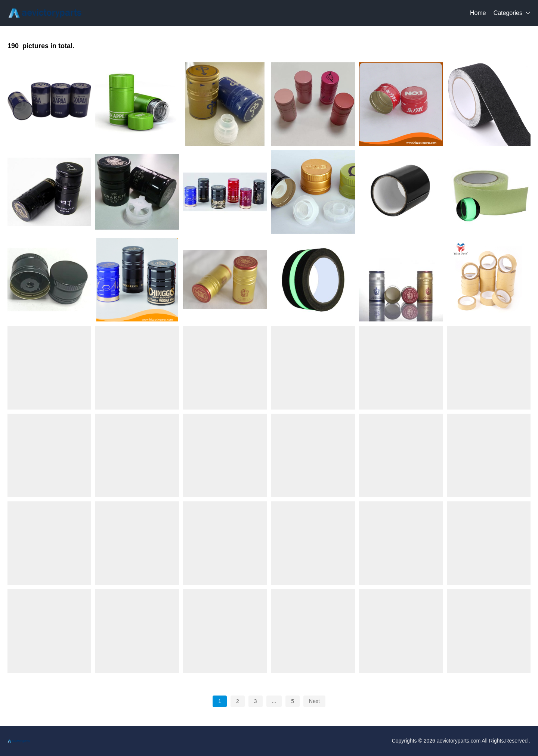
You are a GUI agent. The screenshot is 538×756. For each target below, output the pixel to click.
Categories (508, 13)
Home (478, 13)
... (274, 701)
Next (314, 701)
